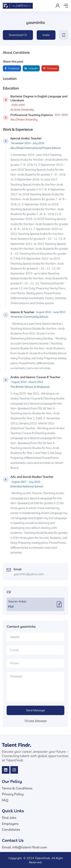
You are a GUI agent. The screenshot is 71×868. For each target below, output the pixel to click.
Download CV (18, 35)
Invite (46, 35)
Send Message (35, 710)
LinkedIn (31, 68)
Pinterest (50, 68)
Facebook (12, 68)
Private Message (36, 721)
